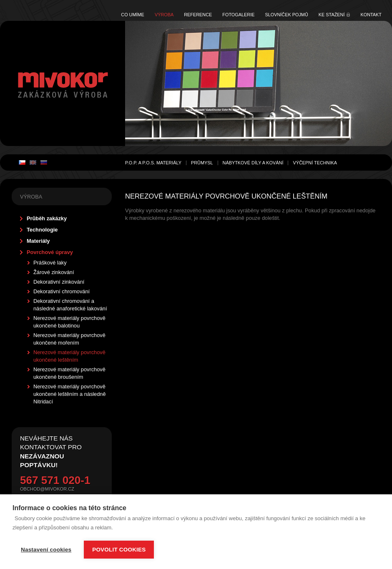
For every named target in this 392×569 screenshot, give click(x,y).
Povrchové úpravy (50, 252)
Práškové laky (50, 263)
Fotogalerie (238, 15)
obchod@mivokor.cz (47, 489)
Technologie (42, 230)
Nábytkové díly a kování (253, 163)
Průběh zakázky (47, 218)
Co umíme (133, 15)
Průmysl (202, 163)
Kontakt (371, 15)
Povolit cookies (119, 550)
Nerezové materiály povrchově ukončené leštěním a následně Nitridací (70, 394)
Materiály (38, 241)
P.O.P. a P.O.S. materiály (153, 163)
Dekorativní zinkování (59, 282)
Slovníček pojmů (286, 15)
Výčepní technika (315, 163)
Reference (198, 15)
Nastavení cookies (46, 550)
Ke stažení (332, 15)
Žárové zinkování (54, 272)
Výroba (164, 15)
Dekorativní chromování (62, 291)
